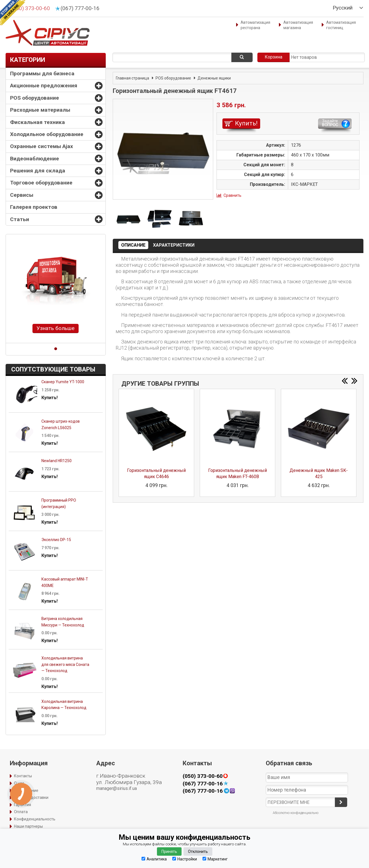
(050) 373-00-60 (31, 8)
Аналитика (154, 859)
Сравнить (232, 195)
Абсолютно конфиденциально (296, 813)
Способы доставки (31, 797)
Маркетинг (215, 859)
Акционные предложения (44, 86)
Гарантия (23, 805)
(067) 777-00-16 (80, 8)
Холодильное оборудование (47, 134)
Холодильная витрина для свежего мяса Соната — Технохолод (65, 664)
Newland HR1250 (57, 461)
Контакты (23, 776)
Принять (169, 851)
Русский (343, 8)
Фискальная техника (37, 122)
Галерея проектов (34, 207)
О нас (19, 783)
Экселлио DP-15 (56, 540)
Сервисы (22, 195)
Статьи (20, 219)
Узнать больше (56, 328)
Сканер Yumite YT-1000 (63, 382)
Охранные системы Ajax (42, 146)
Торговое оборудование (41, 183)
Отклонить (198, 851)
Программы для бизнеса (42, 73)
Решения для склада (38, 171)
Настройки (185, 859)
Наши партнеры (28, 826)
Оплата (21, 812)
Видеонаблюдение (35, 159)
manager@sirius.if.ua (117, 788)
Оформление (26, 790)
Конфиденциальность (35, 819)
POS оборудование (35, 98)
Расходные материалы (40, 110)
